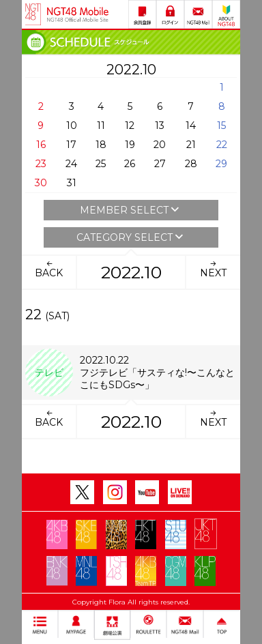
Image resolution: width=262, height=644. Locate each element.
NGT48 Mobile (78, 14)
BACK (49, 269)
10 (72, 126)
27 (160, 164)
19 (130, 145)
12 (130, 126)
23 (41, 164)
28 (191, 164)
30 (41, 183)
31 (72, 183)
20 (160, 145)
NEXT (213, 269)
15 (221, 126)
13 (160, 126)
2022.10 (131, 272)
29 (221, 164)
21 (191, 145)
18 (101, 145)
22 (222, 145)
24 (71, 164)
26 (130, 164)
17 (71, 145)
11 (101, 126)
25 (101, 164)
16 (41, 145)
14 (191, 126)
